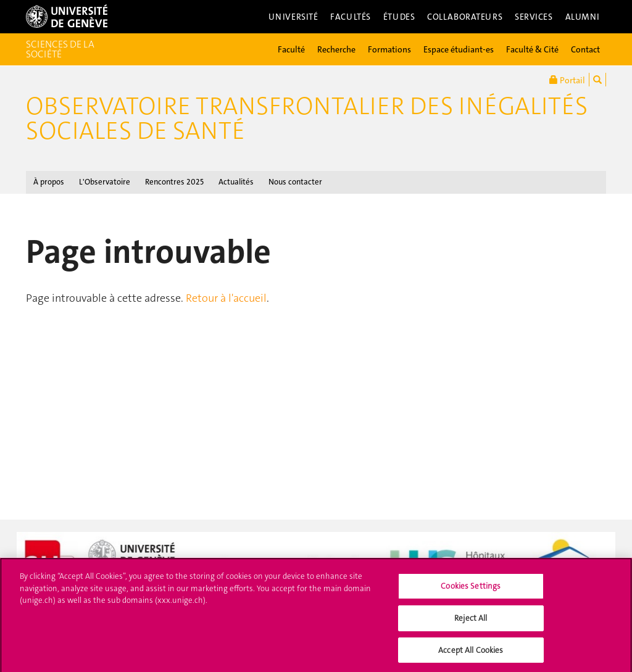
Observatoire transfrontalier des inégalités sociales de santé (307, 118)
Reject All (471, 621)
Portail (567, 80)
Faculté (291, 49)
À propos (49, 182)
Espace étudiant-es (459, 49)
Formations (389, 49)
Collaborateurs (465, 17)
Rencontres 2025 (174, 182)
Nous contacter (295, 182)
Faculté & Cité (532, 49)
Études (399, 17)
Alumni (583, 17)
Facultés (351, 17)
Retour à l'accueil (226, 298)
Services (534, 17)
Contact (585, 49)
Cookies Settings (471, 590)
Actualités (236, 182)
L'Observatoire (105, 182)
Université (293, 17)
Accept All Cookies (471, 653)
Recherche (336, 49)
